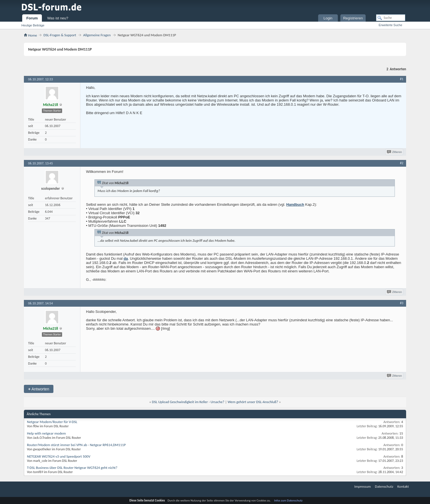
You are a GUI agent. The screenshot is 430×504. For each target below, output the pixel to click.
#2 (402, 163)
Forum (32, 18)
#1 (402, 79)
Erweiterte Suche (390, 25)
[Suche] (391, 18)
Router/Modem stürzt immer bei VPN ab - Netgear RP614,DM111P (76, 445)
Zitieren (395, 152)
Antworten (39, 389)
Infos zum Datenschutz (288, 500)
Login (328, 18)
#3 (402, 303)
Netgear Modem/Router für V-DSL (52, 422)
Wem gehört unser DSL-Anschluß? (253, 402)
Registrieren (353, 18)
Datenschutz (384, 486)
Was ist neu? (58, 18)
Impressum (363, 486)
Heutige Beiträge (33, 25)
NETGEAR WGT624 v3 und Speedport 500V (59, 456)
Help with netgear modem (46, 433)
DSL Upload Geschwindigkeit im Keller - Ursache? (188, 402)
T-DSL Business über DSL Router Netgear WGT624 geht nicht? (72, 468)
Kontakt (403, 486)
